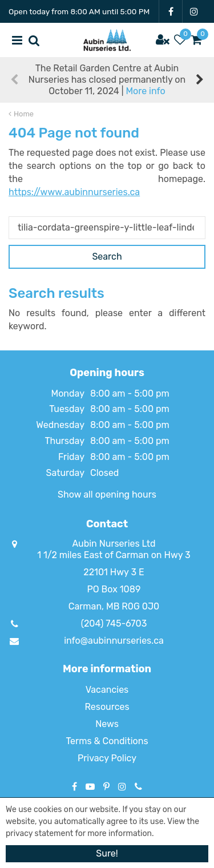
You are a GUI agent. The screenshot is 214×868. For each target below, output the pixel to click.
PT (106, 786)
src (34, 40)
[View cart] (197, 40)
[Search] (107, 228)
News (107, 724)
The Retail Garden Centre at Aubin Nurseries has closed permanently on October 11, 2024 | (107, 80)
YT (90, 786)
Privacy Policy (107, 758)
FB (171, 11)
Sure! (107, 853)
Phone (138, 786)
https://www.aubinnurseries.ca (74, 192)
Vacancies (107, 690)
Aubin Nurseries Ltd (114, 544)
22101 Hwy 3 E (114, 572)
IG (194, 11)
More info (145, 91)
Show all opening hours (107, 494)
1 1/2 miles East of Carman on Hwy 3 (114, 555)
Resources (107, 707)
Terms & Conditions (107, 741)
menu (17, 40)
